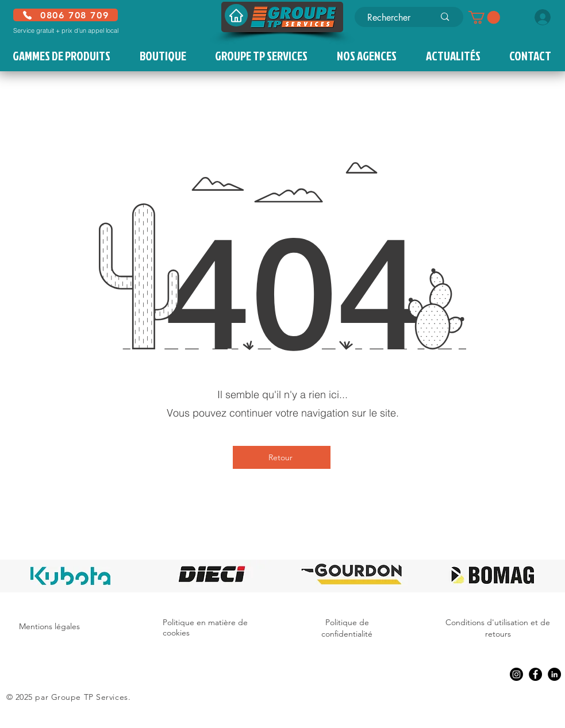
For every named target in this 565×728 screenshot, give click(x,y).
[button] (484, 17)
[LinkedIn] (554, 674)
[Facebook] (535, 674)
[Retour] (282, 457)
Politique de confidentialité (347, 628)
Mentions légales (49, 626)
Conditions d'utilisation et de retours (498, 628)
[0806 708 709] (66, 15)
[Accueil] (236, 15)
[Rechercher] (392, 18)
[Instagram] (516, 674)
